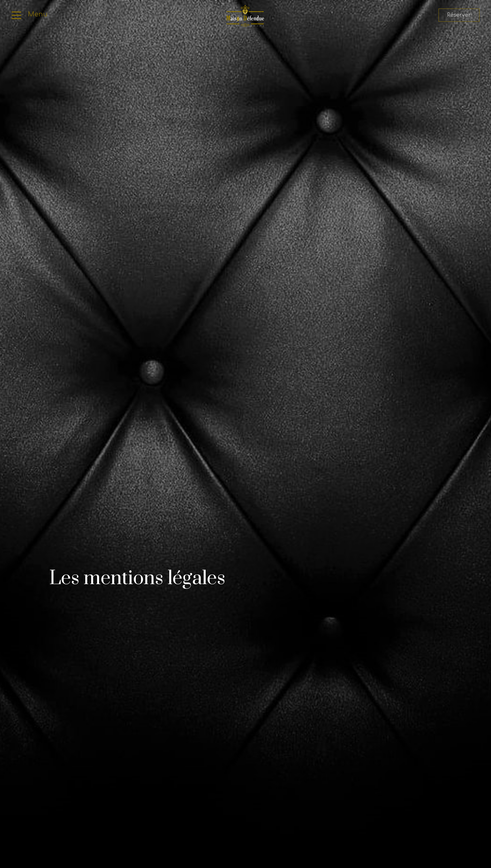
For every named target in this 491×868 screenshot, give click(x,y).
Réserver (459, 15)
